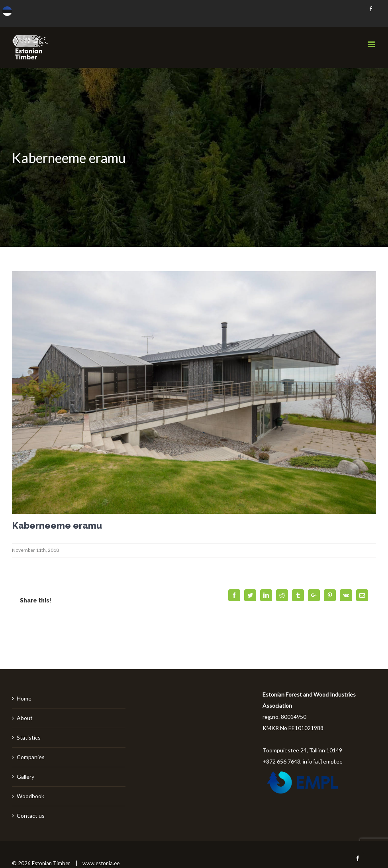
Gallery (25, 776)
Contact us (31, 816)
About (25, 718)
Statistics (29, 737)
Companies (31, 757)
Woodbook (30, 796)
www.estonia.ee (101, 863)
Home (24, 698)
